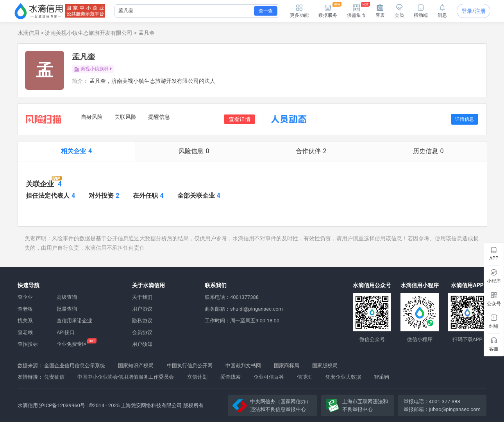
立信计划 (197, 377)
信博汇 (305, 377)
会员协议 (142, 332)
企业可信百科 (269, 377)
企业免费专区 (72, 344)
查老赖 (25, 332)
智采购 (382, 377)
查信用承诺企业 (74, 321)
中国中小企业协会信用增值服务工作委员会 (126, 377)
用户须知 (142, 344)
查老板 (25, 309)
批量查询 (67, 309)
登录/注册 (474, 11)
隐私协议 (142, 321)
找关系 (25, 321)
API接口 (66, 332)
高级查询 (67, 297)
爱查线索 (231, 377)
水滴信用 (29, 33)
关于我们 (142, 297)
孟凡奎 (147, 33)
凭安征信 (54, 377)
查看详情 (239, 119)
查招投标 (28, 344)
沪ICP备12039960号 (62, 405)
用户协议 (142, 309)
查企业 (25, 297)
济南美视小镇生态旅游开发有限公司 (89, 33)
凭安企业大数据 (343, 377)
